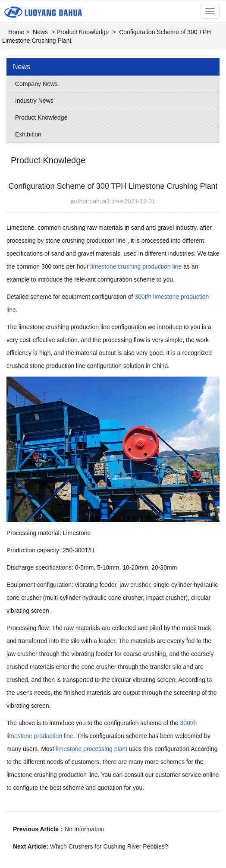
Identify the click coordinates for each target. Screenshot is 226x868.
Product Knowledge (83, 32)
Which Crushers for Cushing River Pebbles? (109, 846)
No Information (85, 829)
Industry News (34, 101)
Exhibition (28, 134)
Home (16, 32)
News (40, 32)
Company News (36, 84)
